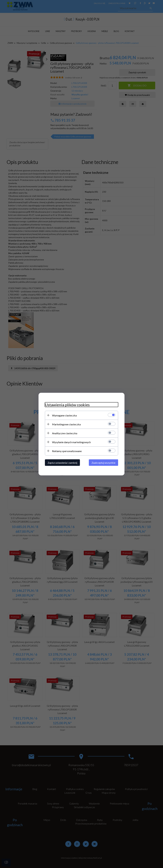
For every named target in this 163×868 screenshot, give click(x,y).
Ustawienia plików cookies (67, 405)
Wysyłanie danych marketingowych (71, 442)
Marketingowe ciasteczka (66, 424)
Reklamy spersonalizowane (67, 451)
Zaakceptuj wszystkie (103, 462)
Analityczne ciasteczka (65, 433)
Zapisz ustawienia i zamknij (62, 462)
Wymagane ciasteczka (64, 415)
